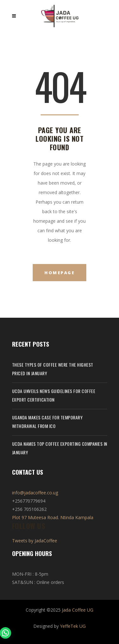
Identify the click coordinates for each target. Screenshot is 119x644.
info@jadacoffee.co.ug (35, 493)
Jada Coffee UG (78, 610)
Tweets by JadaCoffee (35, 541)
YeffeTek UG (73, 626)
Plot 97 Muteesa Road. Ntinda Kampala (53, 517)
